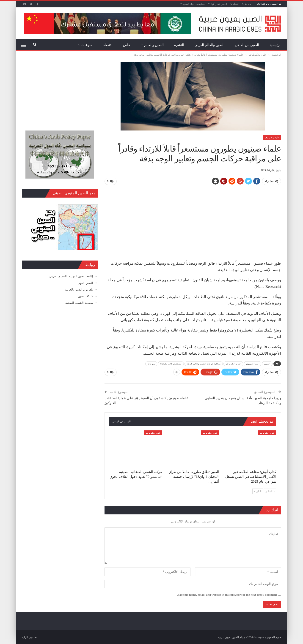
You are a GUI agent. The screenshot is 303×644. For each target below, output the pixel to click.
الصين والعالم (154, 45)
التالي (258, 491)
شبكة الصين (85, 296)
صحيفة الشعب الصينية (79, 303)
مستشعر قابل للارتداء (171, 363)
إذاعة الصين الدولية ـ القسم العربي (71, 276)
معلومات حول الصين (194, 4)
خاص (127, 45)
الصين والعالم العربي (209, 45)
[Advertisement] (193, 221)
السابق (270, 491)
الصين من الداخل (247, 45)
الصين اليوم (86, 283)
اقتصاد (108, 45)
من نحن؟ (247, 4)
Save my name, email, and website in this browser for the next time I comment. (227, 594)
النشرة (179, 45)
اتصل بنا (234, 4)
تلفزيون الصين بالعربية (79, 289)
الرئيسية (275, 45)
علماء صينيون (253, 363)
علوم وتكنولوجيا (272, 137)
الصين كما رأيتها (219, 4)
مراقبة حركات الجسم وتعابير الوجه (204, 363)
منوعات (87, 45)
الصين (267, 363)
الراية (25, 637)
